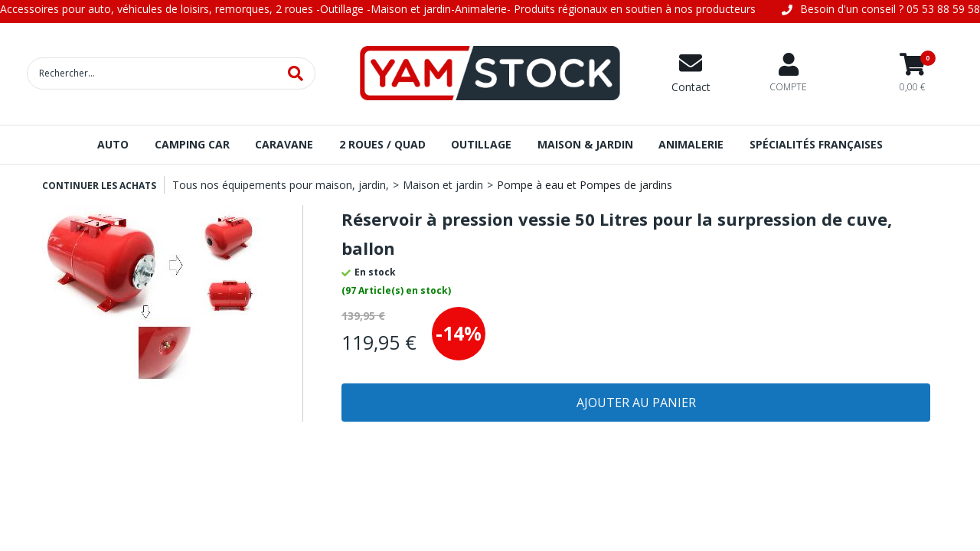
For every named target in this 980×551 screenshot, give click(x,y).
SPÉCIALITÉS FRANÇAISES (816, 144)
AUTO (113, 144)
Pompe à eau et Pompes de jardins (585, 185)
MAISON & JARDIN (585, 144)
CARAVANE (284, 144)
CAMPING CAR (192, 144)
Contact (691, 87)
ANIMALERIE (691, 144)
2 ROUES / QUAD (382, 144)
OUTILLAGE (481, 144)
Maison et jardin (443, 185)
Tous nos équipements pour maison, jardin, (281, 185)
